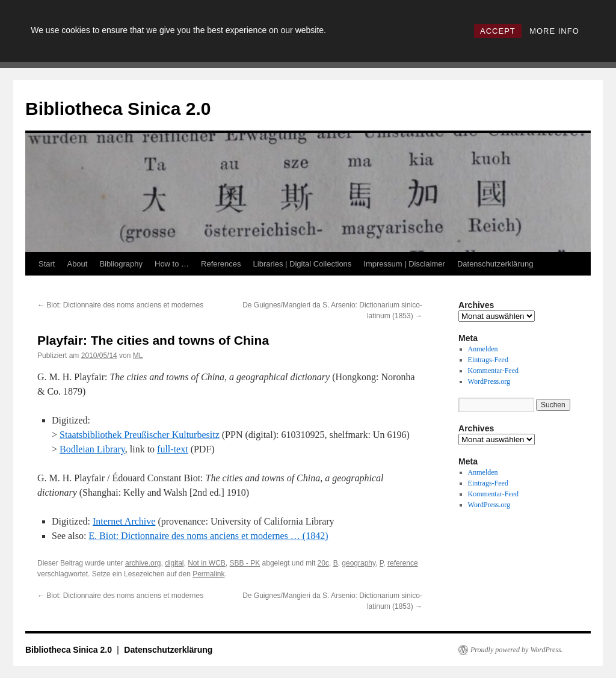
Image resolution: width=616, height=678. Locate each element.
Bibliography (121, 264)
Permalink (208, 574)
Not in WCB (207, 563)
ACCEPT (498, 31)
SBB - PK (245, 563)
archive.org (143, 563)
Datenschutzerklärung (495, 264)
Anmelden (483, 349)
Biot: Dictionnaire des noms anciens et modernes (120, 305)
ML (138, 356)
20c (323, 563)
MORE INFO (554, 31)
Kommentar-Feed (493, 371)
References (221, 264)
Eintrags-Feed (488, 360)
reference (403, 563)
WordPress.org (489, 381)
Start (47, 264)
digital (174, 563)
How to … (172, 264)
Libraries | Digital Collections (303, 264)
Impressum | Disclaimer (404, 264)
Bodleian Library (92, 449)
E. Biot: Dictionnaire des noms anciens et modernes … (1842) (208, 536)
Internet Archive (124, 521)
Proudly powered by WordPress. (517, 650)
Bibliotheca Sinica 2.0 (118, 109)
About (77, 264)
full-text (173, 449)
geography (359, 563)
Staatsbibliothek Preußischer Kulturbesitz (140, 435)
